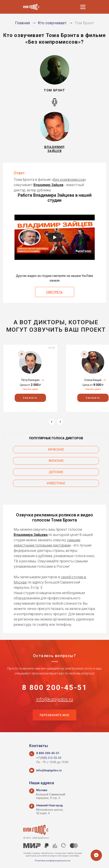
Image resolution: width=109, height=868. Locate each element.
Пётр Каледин (30, 380)
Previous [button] (52, 422)
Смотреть (54, 292)
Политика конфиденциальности (53, 861)
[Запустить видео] (55, 237)
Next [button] (60, 422)
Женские (56, 461)
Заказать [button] (30, 398)
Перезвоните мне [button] (55, 717)
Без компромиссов (69, 180)
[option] (30, 378)
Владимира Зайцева (31, 535)
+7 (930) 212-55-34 (49, 758)
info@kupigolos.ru (55, 700)
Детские (56, 472)
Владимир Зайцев (48, 185)
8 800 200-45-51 (54, 688)
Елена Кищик (93, 380)
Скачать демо (30, 389)
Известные (56, 483)
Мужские (56, 450)
